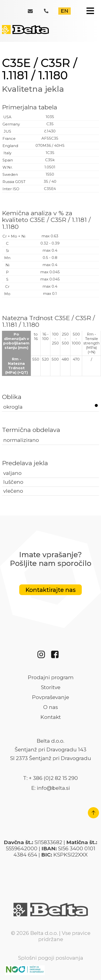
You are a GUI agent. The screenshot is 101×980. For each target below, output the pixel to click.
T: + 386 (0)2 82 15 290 (50, 778)
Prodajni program (51, 677)
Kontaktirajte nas (51, 590)
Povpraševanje (50, 697)
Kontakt (51, 717)
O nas (50, 707)
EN (65, 11)
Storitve (51, 687)
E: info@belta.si (51, 788)
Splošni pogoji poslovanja (51, 958)
